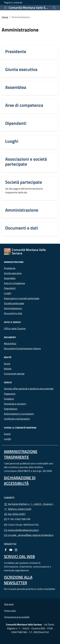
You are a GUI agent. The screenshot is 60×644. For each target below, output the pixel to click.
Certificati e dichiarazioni (17, 419)
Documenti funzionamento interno (22, 348)
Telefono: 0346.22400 (18, 509)
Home (5, 17)
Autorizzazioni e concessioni (19, 414)
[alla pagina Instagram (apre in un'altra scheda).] (16, 550)
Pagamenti (10, 394)
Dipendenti (16, 123)
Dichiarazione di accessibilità (20, 481)
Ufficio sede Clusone (15, 328)
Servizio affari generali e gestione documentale (29, 389)
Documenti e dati (22, 228)
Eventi (7, 434)
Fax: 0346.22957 (15, 514)
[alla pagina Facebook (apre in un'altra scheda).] (6, 550)
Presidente (16, 51)
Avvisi (7, 364)
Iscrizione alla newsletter (18, 580)
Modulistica (10, 343)
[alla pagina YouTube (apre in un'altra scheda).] (11, 550)
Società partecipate (24, 182)
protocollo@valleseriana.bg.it (21, 530)
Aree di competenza (24, 105)
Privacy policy (10, 611)
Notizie (8, 369)
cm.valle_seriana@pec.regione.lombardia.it (29, 535)
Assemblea (16, 87)
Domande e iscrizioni (15, 404)
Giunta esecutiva (21, 69)
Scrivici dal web (19, 556)
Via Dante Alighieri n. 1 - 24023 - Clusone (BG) (30, 504)
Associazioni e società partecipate (26, 161)
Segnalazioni (11, 409)
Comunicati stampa (14, 374)
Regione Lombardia (13, 3)
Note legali (9, 604)
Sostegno (9, 399)
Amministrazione (22, 210)
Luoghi (12, 141)
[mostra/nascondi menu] (6, 8)
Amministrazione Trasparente (21, 454)
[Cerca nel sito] (54, 8)
